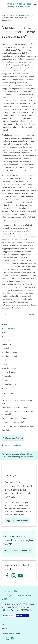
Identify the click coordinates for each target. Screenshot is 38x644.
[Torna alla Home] (19, 5)
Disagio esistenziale (10, 356)
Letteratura (6, 364)
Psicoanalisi (6, 376)
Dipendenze (6, 344)
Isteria (4, 360)
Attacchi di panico (9, 372)
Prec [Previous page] (5, 315)
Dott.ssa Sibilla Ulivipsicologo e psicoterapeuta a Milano (17, 595)
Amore (4, 324)
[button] (35, 5)
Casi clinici (6, 430)
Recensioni (6, 388)
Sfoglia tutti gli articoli (13, 438)
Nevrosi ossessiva (9, 368)
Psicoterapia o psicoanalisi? (13, 422)
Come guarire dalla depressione (15, 407)
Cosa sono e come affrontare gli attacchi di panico (19, 402)
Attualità (5, 336)
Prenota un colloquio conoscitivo (17, 551)
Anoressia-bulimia (9, 328)
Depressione (7, 340)
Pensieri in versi (8, 393)
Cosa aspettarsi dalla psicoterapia (16, 418)
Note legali (6, 625)
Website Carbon (22, 615)
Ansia (4, 332)
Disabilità (5, 348)
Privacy (4, 629)
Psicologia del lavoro (10, 384)
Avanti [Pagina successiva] (32, 315)
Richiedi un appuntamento (12, 445)
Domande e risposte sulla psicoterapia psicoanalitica (17, 413)
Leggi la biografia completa (17, 521)
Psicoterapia (7, 380)
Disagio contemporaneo (11, 352)
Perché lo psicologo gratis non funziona (18, 426)
